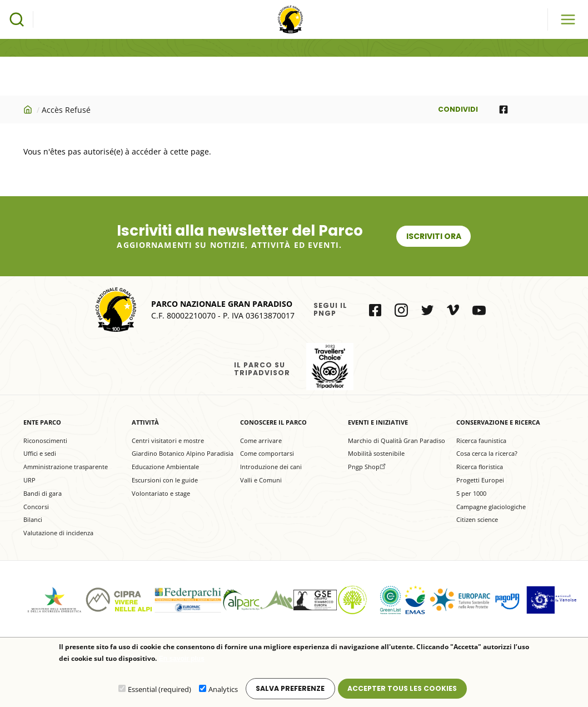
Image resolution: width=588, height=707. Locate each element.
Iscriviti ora (434, 236)
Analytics (223, 692)
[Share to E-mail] (552, 109)
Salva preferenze (290, 691)
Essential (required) (160, 692)
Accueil (29, 109)
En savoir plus (182, 661)
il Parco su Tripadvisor (330, 367)
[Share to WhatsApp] (528, 109)
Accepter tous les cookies (402, 691)
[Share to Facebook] (504, 109)
